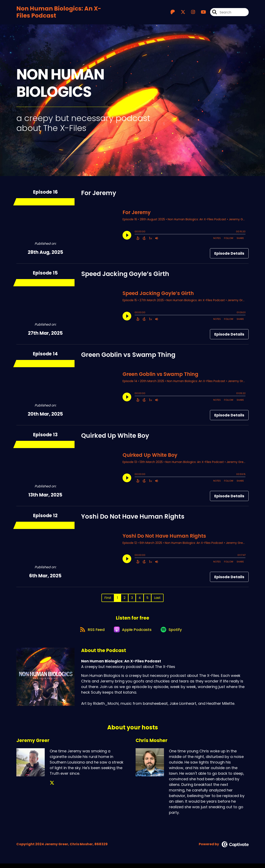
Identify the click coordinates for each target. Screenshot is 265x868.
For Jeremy (99, 195)
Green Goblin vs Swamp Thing (128, 357)
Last (157, 600)
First (108, 600)
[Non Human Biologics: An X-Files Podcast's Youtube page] (201, 13)
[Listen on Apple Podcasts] (132, 634)
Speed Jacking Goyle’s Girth (125, 276)
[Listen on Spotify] (173, 634)
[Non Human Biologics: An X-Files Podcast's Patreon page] (173, 13)
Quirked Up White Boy (115, 438)
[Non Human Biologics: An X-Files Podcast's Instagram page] (191, 13)
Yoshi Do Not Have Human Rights (133, 518)
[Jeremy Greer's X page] (52, 787)
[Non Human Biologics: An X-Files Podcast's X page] (181, 13)
